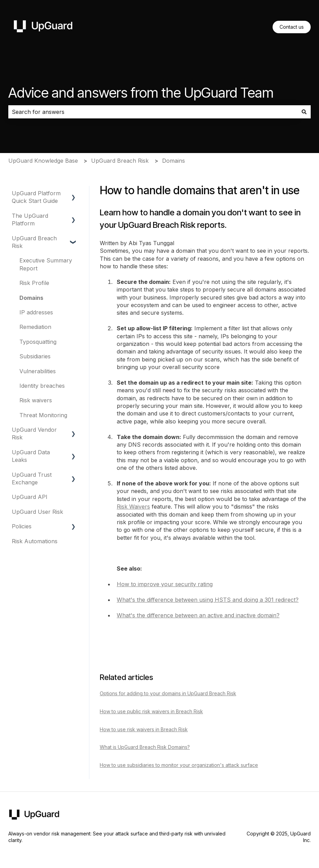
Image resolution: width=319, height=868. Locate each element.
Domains (174, 161)
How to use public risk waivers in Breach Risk (151, 711)
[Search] (304, 112)
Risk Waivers (133, 507)
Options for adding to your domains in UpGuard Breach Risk (168, 693)
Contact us (292, 27)
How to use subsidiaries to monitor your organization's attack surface (179, 765)
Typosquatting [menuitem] (38, 342)
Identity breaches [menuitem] (42, 386)
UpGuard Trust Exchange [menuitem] (32, 478)
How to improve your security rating (165, 584)
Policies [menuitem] (22, 526)
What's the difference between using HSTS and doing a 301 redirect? (208, 600)
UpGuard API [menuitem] (30, 497)
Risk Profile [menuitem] (34, 283)
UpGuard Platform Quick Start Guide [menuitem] (36, 197)
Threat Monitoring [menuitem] (43, 415)
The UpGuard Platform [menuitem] (30, 220)
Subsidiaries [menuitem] (35, 356)
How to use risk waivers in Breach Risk (144, 729)
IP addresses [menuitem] (36, 312)
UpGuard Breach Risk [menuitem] (34, 242)
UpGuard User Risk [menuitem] (37, 512)
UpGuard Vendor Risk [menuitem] (34, 433)
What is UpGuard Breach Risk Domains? (145, 747)
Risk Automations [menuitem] (35, 541)
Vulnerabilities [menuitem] (38, 371)
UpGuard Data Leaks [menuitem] (31, 456)
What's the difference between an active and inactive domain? (198, 615)
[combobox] (153, 112)
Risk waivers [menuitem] (36, 400)
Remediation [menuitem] (35, 327)
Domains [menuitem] (31, 298)
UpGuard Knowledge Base (43, 161)
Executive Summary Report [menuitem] (46, 264)
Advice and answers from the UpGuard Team (141, 93)
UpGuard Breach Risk (120, 161)
